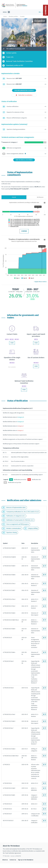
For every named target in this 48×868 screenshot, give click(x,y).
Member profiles (13, 16)
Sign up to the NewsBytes (26, 860)
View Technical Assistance (24, 160)
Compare (24, 231)
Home (5, 16)
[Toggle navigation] (6, 12)
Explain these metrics (40, 282)
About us (5, 860)
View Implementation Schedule (24, 90)
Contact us (13, 860)
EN (40, 12)
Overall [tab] (14, 197)
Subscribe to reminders (24, 95)
